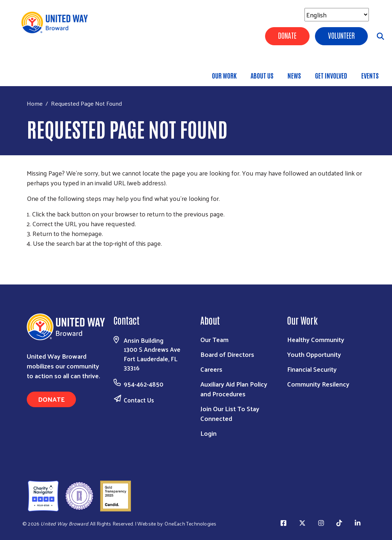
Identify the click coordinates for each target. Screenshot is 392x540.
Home (35, 103)
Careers (211, 369)
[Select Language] (337, 15)
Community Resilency (318, 384)
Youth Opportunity (314, 354)
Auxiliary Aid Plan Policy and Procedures (234, 389)
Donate (287, 35)
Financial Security (312, 369)
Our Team (214, 339)
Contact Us (139, 400)
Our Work (224, 75)
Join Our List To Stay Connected (230, 413)
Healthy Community (316, 339)
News (294, 75)
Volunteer (341, 35)
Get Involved (331, 75)
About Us (262, 75)
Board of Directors (227, 354)
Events (370, 75)
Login (208, 433)
